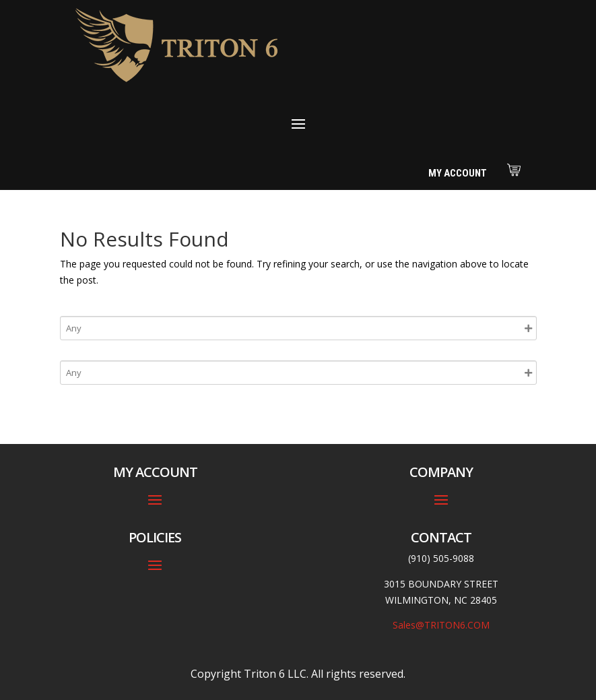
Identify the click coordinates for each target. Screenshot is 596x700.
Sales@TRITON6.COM (441, 625)
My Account (458, 173)
